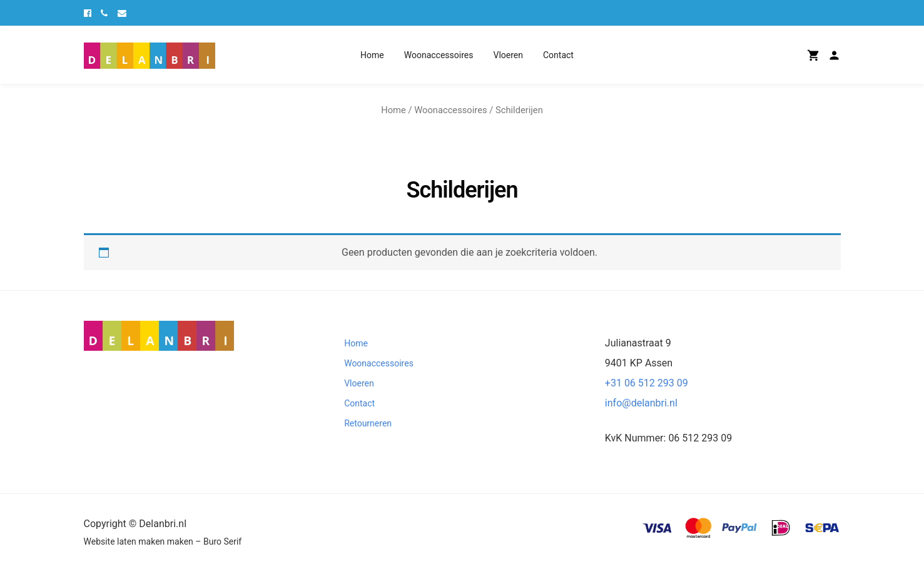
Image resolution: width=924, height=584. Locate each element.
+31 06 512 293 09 (647, 383)
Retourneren (368, 423)
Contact (558, 55)
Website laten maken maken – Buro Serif (163, 541)
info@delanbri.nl (641, 403)
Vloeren (508, 55)
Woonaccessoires (439, 55)
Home (372, 55)
